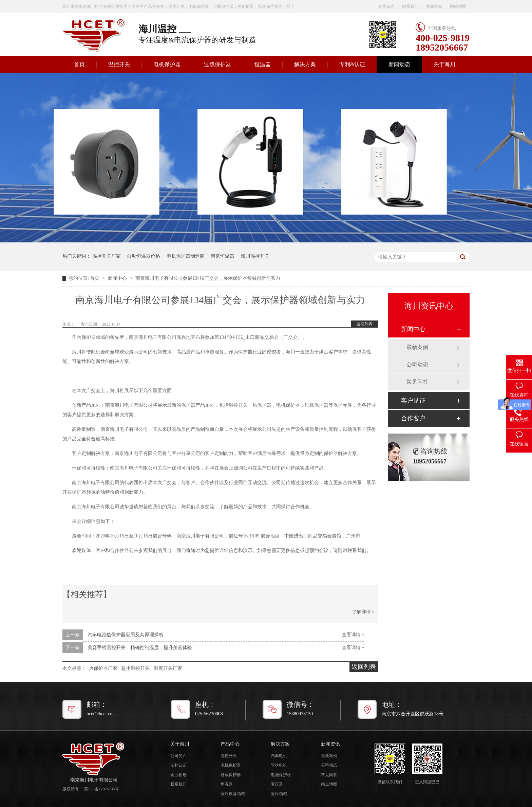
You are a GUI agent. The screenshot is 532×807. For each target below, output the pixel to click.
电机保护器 (167, 64)
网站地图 (458, 6)
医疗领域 (279, 794)
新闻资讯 (330, 744)
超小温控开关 (135, 668)
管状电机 (279, 765)
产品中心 (230, 744)
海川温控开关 (255, 256)
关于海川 (444, 64)
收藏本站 (434, 6)
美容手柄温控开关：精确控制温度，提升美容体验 (140, 648)
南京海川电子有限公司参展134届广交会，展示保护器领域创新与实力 (208, 278)
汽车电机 (279, 756)
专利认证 (178, 765)
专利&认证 (352, 64)
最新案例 (417, 347)
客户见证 (413, 401)
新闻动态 (399, 64)
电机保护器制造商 (186, 256)
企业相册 (178, 775)
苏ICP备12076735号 (102, 789)
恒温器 (263, 64)
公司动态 (417, 364)
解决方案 (305, 64)
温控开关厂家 (107, 256)
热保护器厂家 (103, 668)
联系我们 (410, 6)
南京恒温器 (223, 256)
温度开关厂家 (168, 668)
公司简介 (178, 756)
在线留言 (386, 6)
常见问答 (417, 382)
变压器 (277, 784)
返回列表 (364, 324)
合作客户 (413, 418)
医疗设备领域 (233, 794)
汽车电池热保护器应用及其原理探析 (126, 635)
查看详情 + (353, 635)
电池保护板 (281, 775)
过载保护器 (217, 64)
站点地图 (329, 784)
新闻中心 (118, 278)
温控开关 (119, 64)
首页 (79, 64)
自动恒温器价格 (144, 256)
